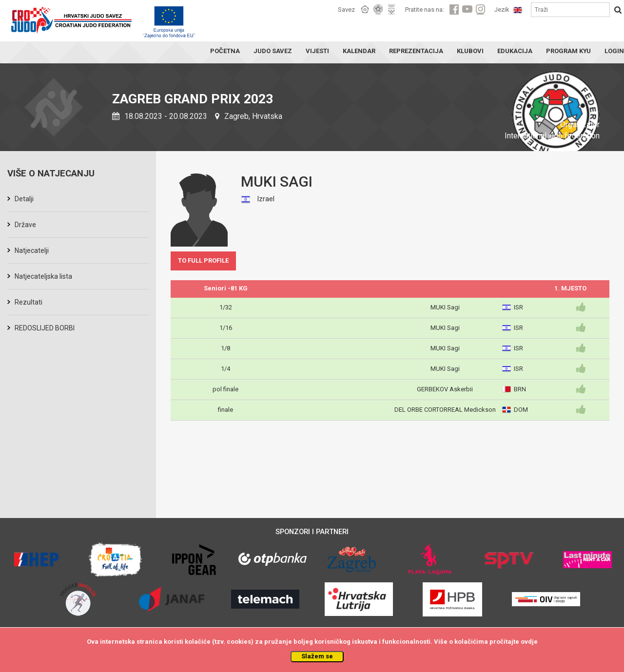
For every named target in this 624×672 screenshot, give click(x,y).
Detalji (24, 199)
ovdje (529, 642)
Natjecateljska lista (43, 276)
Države (25, 225)
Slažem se (317, 656)
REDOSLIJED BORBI (45, 328)
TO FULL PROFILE (203, 260)
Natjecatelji (32, 250)
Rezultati (29, 302)
